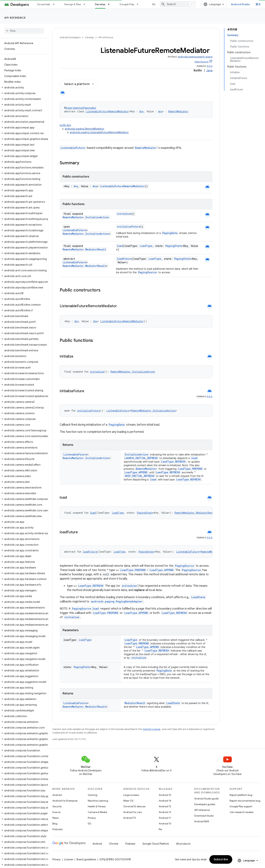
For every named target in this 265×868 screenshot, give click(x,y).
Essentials (44, 4)
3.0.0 (210, 66)
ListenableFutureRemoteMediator (107, 111)
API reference (15, 18)
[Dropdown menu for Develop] (110, 4)
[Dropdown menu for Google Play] (139, 4)
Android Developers (70, 37)
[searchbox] (24, 31)
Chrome (114, 844)
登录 (258, 4)
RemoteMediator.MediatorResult (84, 249)
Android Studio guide (206, 799)
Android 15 (165, 795)
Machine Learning (98, 801)
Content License (152, 729)
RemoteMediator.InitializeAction (86, 217)
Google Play (127, 4)
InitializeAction (137, 454)
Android (57, 795)
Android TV (130, 818)
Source (56, 812)
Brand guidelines (86, 859)
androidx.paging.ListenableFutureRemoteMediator (99, 132)
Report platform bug (241, 795)
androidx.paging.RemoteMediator (84, 129)
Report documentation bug (245, 801)
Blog (155, 4)
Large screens (131, 795)
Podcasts (57, 829)
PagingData (170, 233)
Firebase (130, 844)
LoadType (146, 246)
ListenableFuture (73, 148)
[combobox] (178, 4)
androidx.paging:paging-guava (195, 57)
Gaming (93, 795)
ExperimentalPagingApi (81, 108)
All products (183, 844)
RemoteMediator (178, 111)
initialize (124, 214)
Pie (160, 829)
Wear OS (128, 801)
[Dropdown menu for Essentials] (55, 4)
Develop (89, 37)
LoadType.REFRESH (173, 462)
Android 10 (165, 824)
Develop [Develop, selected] (100, 4)
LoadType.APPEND (136, 472)
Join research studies (241, 812)
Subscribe (221, 859)
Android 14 (165, 801)
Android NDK (202, 821)
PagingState (174, 246)
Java (209, 71)
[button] (23, 88)
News (56, 818)
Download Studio (204, 816)
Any (141, 111)
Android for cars (132, 812)
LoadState (198, 597)
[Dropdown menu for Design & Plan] (86, 4)
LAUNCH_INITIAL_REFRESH (141, 458)
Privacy (92, 818)
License (69, 859)
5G (90, 824)
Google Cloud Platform (156, 844)
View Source (202, 62)
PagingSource (147, 272)
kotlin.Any (65, 125)
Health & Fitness (97, 806)
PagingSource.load (85, 609)
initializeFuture (129, 227)
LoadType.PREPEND (190, 469)
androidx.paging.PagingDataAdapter (117, 601)
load (120, 246)
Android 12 (165, 812)
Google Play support (241, 806)
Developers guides (205, 804)
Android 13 (165, 806)
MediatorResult (135, 703)
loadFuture (124, 259)
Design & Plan (73, 4)
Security (57, 806)
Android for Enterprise (65, 801)
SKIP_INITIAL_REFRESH (139, 476)
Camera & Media (97, 812)
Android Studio (241, 4)
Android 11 (165, 818)
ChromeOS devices (134, 806)
